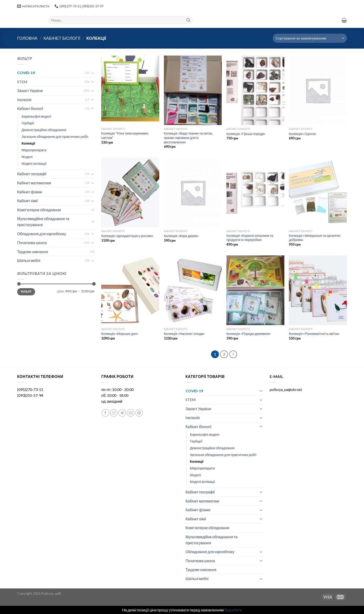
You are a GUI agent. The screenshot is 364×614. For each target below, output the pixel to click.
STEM (22, 82)
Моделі (27, 157)
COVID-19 (26, 73)
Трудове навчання (33, 252)
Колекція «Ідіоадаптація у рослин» (127, 236)
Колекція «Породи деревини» (249, 334)
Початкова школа (32, 243)
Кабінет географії (32, 174)
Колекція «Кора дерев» (181, 236)
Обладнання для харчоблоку (42, 234)
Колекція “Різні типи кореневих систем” (125, 135)
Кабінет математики (34, 183)
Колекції (28, 143)
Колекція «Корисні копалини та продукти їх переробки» (250, 238)
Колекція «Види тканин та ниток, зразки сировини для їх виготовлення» (188, 138)
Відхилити (233, 610)
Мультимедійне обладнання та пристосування (43, 222)
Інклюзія (24, 100)
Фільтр (26, 292)
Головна (27, 38)
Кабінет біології (62, 38)
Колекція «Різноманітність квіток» (314, 334)
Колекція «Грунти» (303, 134)
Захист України (30, 91)
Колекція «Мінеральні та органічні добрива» (314, 238)
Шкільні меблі (29, 260)
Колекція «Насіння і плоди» (184, 334)
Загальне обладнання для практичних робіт (55, 137)
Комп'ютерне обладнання (39, 210)
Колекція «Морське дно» (120, 334)
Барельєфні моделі (36, 116)
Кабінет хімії (28, 201)
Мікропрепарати (34, 150)
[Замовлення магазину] (310, 38)
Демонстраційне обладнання (44, 130)
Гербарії (28, 123)
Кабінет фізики (30, 192)
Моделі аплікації (34, 163)
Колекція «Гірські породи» (246, 134)
